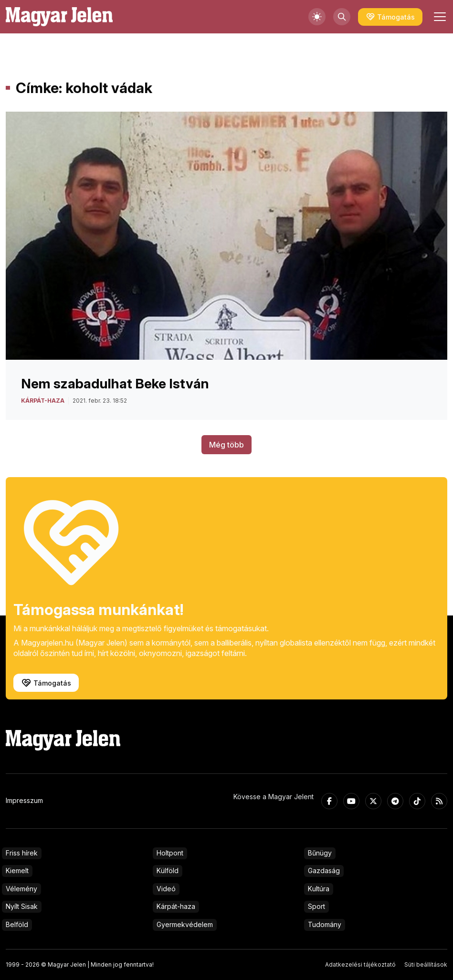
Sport (316, 906)
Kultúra (319, 889)
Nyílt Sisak (22, 906)
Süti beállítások (426, 964)
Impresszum (24, 800)
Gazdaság (324, 871)
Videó (166, 889)
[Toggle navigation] (439, 17)
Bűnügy (320, 853)
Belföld (17, 924)
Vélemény (21, 889)
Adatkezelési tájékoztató (360, 964)
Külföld (168, 871)
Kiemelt (17, 871)
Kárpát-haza (176, 906)
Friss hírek (22, 853)
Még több (226, 445)
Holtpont (170, 853)
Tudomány (325, 924)
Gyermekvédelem (185, 924)
